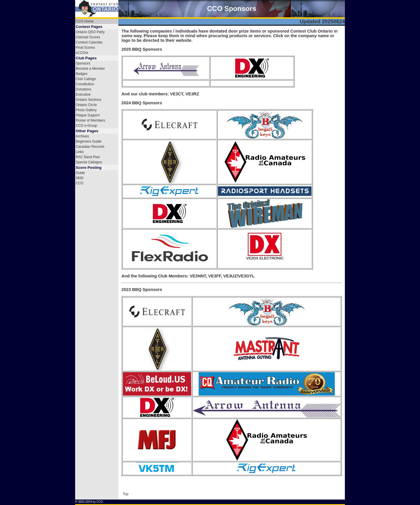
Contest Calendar (89, 42)
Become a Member (90, 69)
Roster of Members (90, 120)
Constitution (85, 84)
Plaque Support (88, 115)
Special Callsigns (89, 162)
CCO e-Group (86, 126)
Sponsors (83, 63)
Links (80, 152)
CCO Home (85, 21)
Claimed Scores (88, 37)
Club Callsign (86, 79)
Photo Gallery (86, 110)
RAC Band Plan (88, 157)
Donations (83, 89)
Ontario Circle (86, 105)
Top (125, 494)
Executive (83, 94)
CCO (80, 183)
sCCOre (82, 53)
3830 (80, 178)
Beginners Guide (89, 141)
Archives (82, 136)
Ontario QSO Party (90, 32)
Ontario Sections (89, 100)
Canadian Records (90, 147)
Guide (80, 173)
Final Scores (85, 48)
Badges (82, 74)
